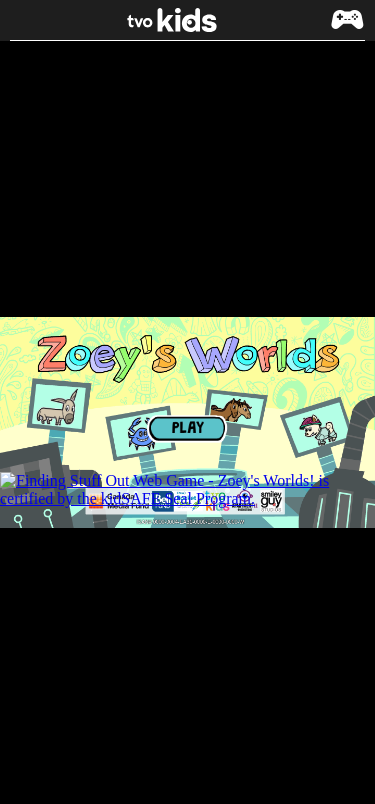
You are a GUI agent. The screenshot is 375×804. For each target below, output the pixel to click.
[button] (347, 29)
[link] (188, 20)
